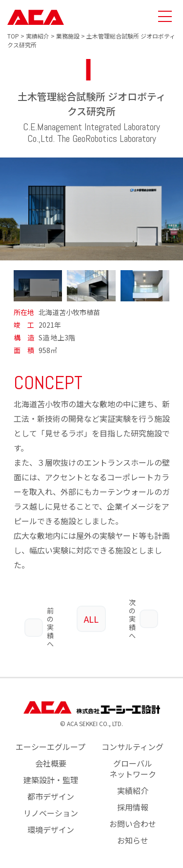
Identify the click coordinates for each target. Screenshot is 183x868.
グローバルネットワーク (133, 753)
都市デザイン (51, 781)
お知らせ (133, 825)
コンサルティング (132, 731)
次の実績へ (143, 612)
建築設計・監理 (51, 765)
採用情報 (133, 792)
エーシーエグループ (51, 731)
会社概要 (51, 748)
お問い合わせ (133, 809)
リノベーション (51, 798)
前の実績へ (39, 612)
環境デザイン (51, 814)
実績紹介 (133, 775)
